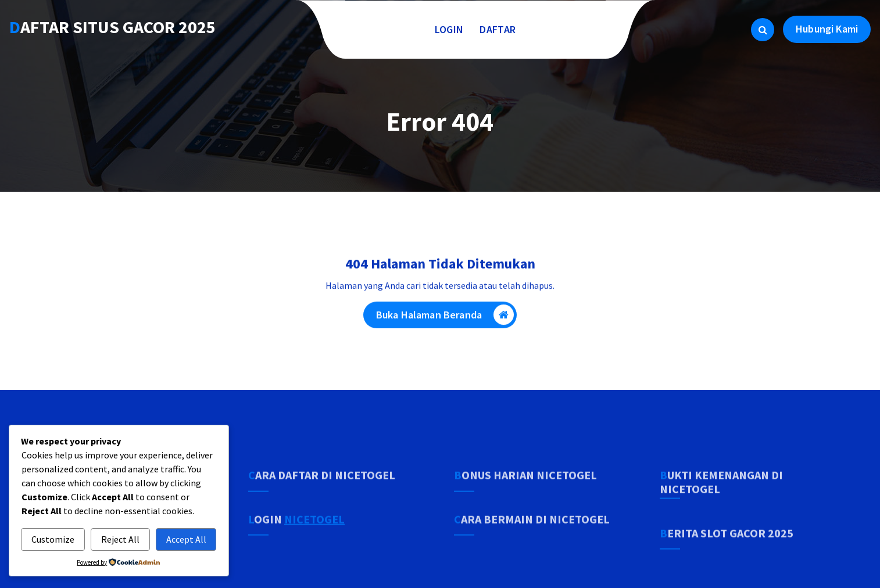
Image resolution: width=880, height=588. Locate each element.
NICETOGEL (314, 541)
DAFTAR (498, 29)
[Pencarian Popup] (763, 30)
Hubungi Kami (827, 29)
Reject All (120, 539)
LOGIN (449, 29)
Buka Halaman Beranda (445, 319)
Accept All (186, 539)
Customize (53, 539)
